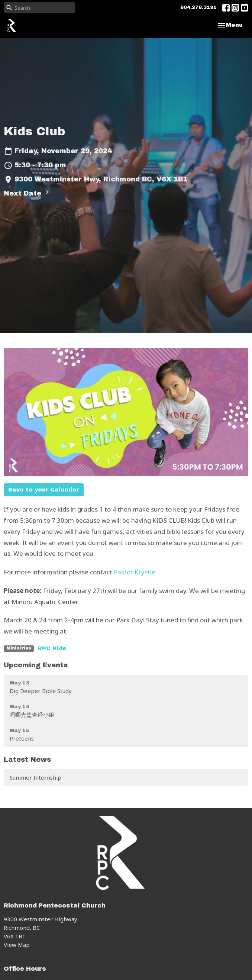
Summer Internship (35, 777)
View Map (17, 945)
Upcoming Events (36, 665)
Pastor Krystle (135, 572)
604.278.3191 (198, 7)
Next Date (27, 193)
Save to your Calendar (44, 490)
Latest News (27, 760)
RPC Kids (52, 648)
